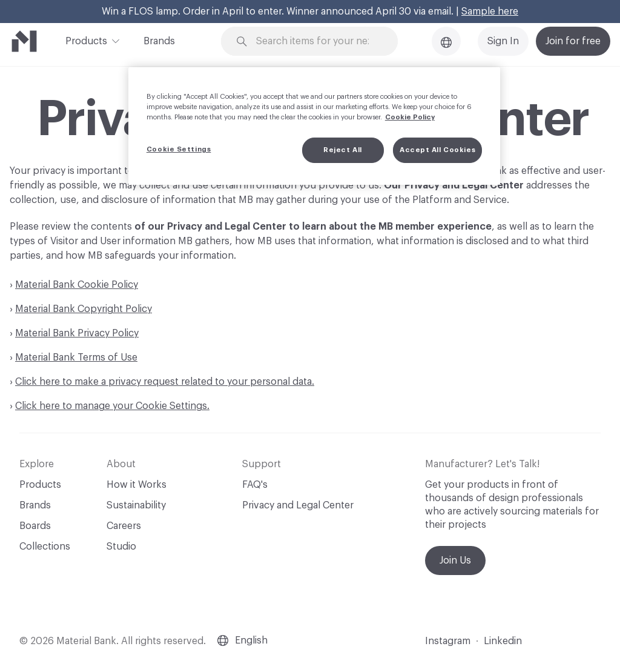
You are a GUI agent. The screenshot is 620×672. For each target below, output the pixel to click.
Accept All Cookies (437, 150)
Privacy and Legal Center (298, 505)
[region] (314, 126)
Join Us (455, 561)
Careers (124, 526)
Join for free (573, 41)
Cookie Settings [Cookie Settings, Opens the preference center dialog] (179, 149)
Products (86, 40)
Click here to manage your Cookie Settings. (112, 406)
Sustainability (136, 505)
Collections (45, 547)
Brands (159, 41)
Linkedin (503, 641)
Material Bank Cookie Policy (77, 285)
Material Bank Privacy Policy (77, 333)
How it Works (137, 485)
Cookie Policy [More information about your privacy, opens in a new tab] (410, 117)
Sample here (490, 12)
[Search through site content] (317, 42)
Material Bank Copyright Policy (84, 309)
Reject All (343, 150)
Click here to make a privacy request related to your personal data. (165, 382)
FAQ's (255, 485)
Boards (35, 526)
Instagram (448, 641)
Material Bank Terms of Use (76, 358)
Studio (121, 547)
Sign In (503, 41)
